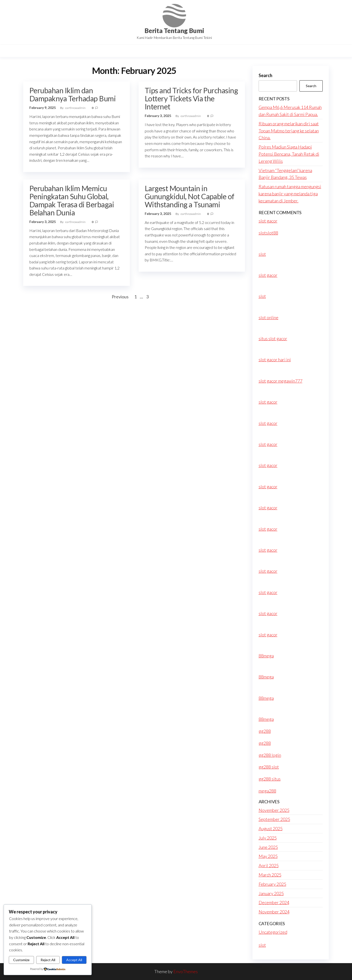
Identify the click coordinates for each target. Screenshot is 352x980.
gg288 (265, 731)
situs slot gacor (273, 338)
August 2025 (271, 828)
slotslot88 (268, 233)
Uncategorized (273, 932)
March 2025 (270, 875)
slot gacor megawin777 (280, 381)
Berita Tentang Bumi (174, 31)
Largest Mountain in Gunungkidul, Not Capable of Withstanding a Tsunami (190, 196)
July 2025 (268, 838)
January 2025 (271, 893)
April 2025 (269, 865)
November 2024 (274, 912)
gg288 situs (270, 779)
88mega (266, 656)
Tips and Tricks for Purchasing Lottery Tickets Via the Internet (191, 98)
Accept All (74, 960)
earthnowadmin (76, 108)
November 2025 (274, 810)
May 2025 (268, 856)
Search (265, 75)
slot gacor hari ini (275, 360)
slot (262, 254)
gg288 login (270, 755)
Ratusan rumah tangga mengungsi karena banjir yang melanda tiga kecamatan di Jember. (290, 194)
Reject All (48, 960)
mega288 (267, 791)
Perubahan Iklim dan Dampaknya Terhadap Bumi (72, 94)
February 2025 (272, 884)
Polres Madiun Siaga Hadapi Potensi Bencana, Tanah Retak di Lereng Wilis (289, 154)
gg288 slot (269, 767)
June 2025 (268, 847)
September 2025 (274, 819)
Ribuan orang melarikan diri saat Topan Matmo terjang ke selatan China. (289, 131)
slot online (269, 317)
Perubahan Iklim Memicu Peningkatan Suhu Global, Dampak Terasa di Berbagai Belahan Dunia (72, 200)
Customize (21, 960)
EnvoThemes (186, 971)
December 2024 (274, 902)
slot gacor (268, 221)
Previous (120, 297)
